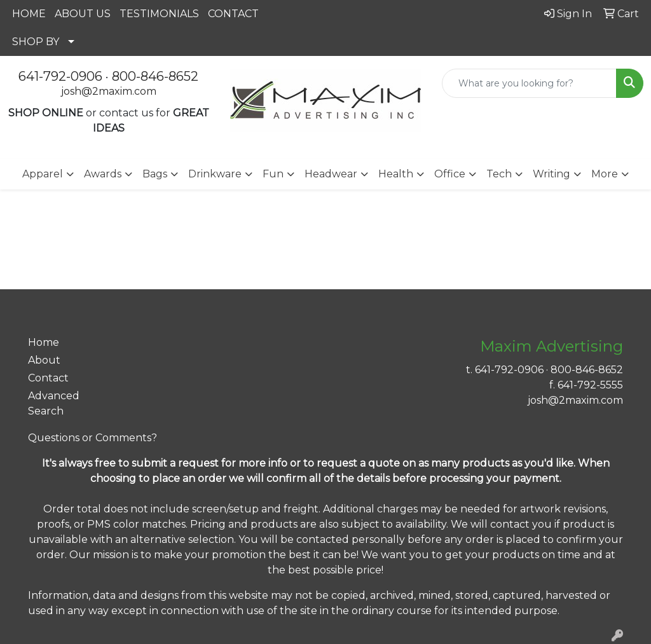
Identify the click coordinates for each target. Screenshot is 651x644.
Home (44, 342)
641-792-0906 (60, 76)
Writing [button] (552, 174)
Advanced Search (54, 403)
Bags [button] (155, 174)
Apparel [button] (43, 174)
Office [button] (450, 174)
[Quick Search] (529, 83)
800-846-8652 (155, 76)
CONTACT (233, 14)
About (44, 360)
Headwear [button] (331, 174)
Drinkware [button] (215, 174)
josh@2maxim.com (109, 91)
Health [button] (396, 174)
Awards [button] (103, 174)
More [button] (605, 174)
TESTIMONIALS (159, 14)
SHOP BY (36, 42)
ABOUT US (83, 14)
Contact (48, 378)
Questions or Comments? (93, 438)
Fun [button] (273, 174)
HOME (29, 14)
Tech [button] (499, 174)
